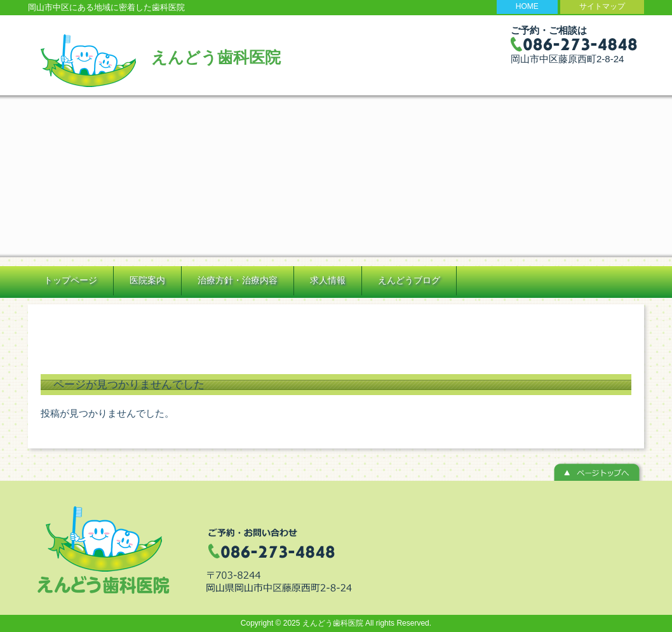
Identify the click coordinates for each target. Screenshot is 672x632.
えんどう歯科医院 (216, 57)
